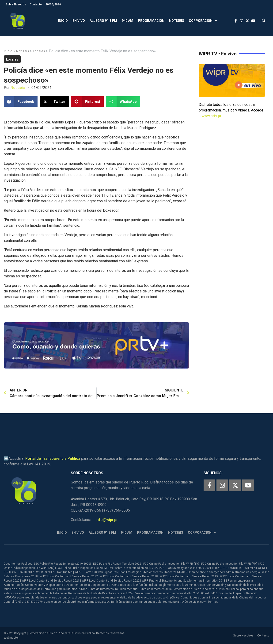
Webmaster (11, 638)
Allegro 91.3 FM (103, 21)
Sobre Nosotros (16, 4)
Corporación (203, 21)
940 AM (127, 21)
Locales (39, 51)
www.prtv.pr (211, 116)
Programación (151, 21)
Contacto (36, 4)
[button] (264, 21)
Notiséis (177, 21)
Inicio (63, 21)
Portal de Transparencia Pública (53, 458)
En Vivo (79, 21)
